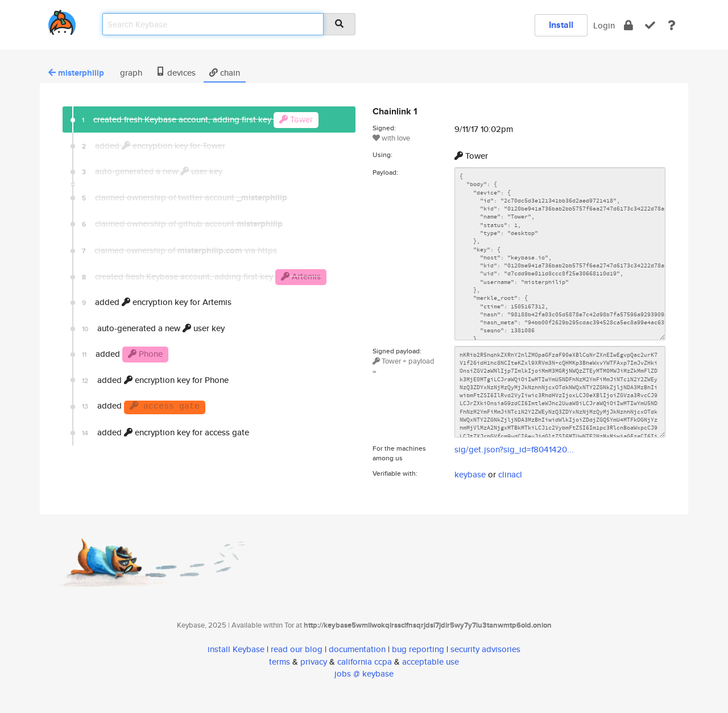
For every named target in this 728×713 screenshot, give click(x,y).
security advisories (485, 649)
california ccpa (365, 662)
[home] (62, 20)
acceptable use (431, 662)
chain (225, 73)
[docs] (672, 25)
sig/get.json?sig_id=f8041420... (514, 449)
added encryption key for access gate (166, 432)
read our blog (297, 649)
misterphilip (76, 73)
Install (561, 25)
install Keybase (236, 649)
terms (280, 662)
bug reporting (418, 649)
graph (130, 73)
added (125, 355)
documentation (357, 649)
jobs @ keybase (364, 673)
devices (176, 73)
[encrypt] (628, 25)
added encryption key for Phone (155, 380)
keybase (470, 474)
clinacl (510, 474)
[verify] (650, 25)
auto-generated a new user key (153, 328)
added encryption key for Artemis (157, 302)
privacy (314, 662)
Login (604, 25)
